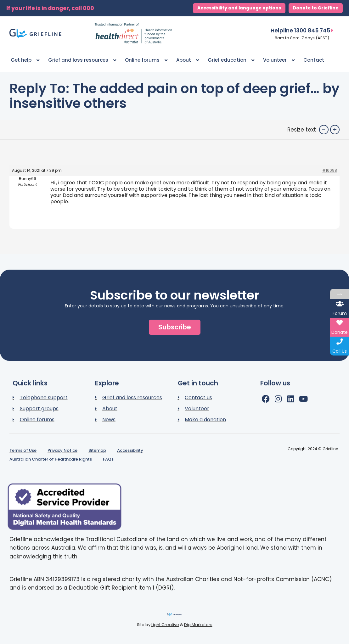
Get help (25, 60)
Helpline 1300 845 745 (302, 31)
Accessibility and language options (239, 8)
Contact (314, 60)
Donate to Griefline (316, 8)
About (188, 60)
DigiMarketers (198, 625)
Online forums (146, 60)
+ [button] (335, 130)
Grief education (231, 60)
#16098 (330, 170)
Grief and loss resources (82, 60)
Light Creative (165, 625)
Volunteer (279, 60)
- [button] (324, 130)
